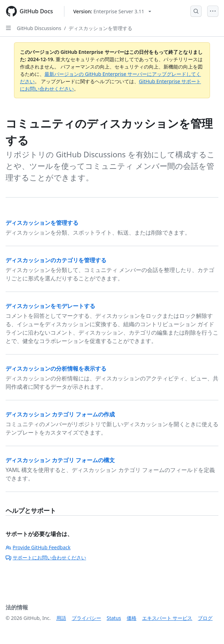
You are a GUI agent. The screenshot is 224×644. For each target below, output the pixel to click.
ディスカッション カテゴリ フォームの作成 (60, 414)
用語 (61, 618)
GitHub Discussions (39, 28)
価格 (132, 618)
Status (114, 618)
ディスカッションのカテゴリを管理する (56, 260)
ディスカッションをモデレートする (50, 306)
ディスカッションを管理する (100, 28)
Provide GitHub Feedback (38, 547)
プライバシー (86, 618)
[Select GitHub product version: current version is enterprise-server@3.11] (112, 11)
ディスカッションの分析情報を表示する (56, 368)
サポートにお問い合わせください (46, 557)
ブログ (205, 618)
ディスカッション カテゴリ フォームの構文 (60, 460)
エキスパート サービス (167, 618)
